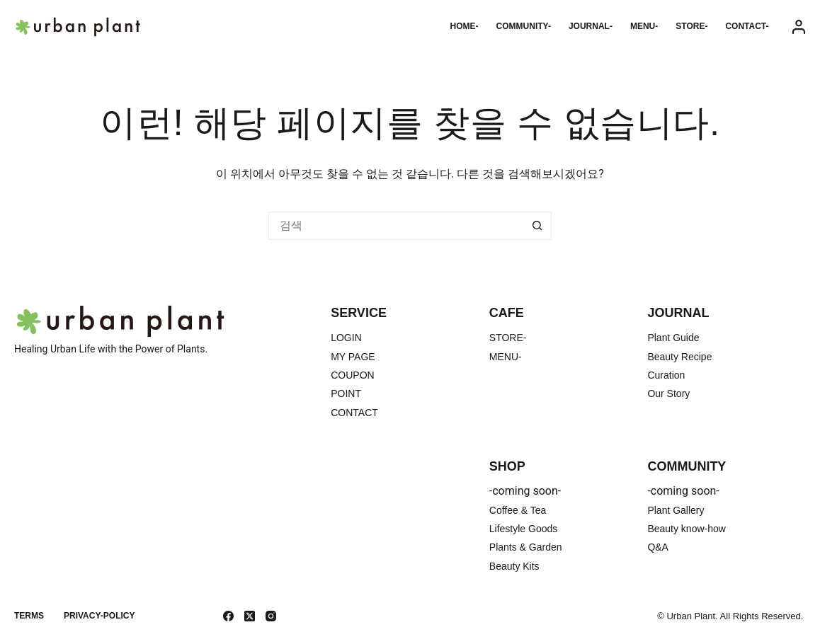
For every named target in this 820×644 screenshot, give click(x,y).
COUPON (352, 375)
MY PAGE (353, 357)
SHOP (507, 466)
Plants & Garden (526, 547)
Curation (666, 375)
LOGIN (346, 338)
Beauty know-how (687, 529)
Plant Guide (673, 338)
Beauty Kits (514, 566)
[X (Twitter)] (250, 616)
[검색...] (396, 226)
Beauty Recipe (679, 357)
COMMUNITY (687, 466)
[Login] (799, 27)
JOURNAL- (591, 26)
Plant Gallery (676, 510)
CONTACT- (747, 26)
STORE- (691, 26)
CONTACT (354, 413)
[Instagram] (271, 616)
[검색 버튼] (537, 226)
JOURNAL (678, 313)
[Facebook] (228, 616)
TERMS (29, 616)
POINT (346, 393)
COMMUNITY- (524, 26)
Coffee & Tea (518, 510)
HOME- (465, 26)
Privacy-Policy (99, 616)
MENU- (644, 26)
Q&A (658, 547)
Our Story (668, 393)
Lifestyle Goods (524, 529)
